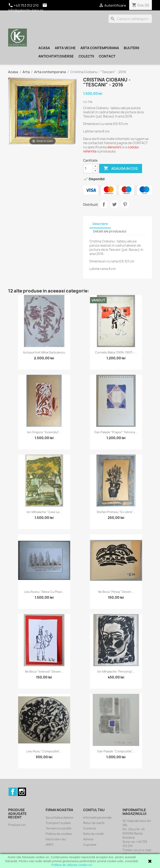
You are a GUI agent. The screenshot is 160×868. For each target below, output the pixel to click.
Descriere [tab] (100, 224)
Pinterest (125, 204)
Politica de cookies (59, 834)
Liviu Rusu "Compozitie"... (44, 751)
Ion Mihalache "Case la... (44, 512)
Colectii (86, 56)
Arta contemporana (100, 48)
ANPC (50, 845)
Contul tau (94, 810)
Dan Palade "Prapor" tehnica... (116, 432)
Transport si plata (58, 823)
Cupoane (90, 845)
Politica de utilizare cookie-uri (72, 865)
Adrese (88, 839)
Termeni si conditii (58, 828)
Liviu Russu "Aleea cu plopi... (44, 592)
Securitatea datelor (60, 817)
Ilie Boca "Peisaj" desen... (116, 592)
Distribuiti (104, 204)
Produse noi (17, 825)
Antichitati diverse (56, 56)
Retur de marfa (94, 823)
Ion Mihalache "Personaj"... (116, 671)
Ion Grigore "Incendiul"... (44, 432)
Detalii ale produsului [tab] (110, 231)
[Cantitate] (88, 169)
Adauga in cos (121, 169)
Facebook (13, 792)
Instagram (22, 792)
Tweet (114, 204)
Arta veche (65, 48)
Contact (107, 56)
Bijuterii (131, 48)
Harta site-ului (56, 839)
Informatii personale (97, 817)
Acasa (44, 48)
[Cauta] (130, 19)
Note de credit (93, 834)
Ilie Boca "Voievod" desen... (44, 671)
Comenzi (89, 828)
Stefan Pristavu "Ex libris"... (116, 512)
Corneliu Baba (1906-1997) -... (116, 352)
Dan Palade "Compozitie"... (116, 751)
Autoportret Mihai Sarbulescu (44, 352)
